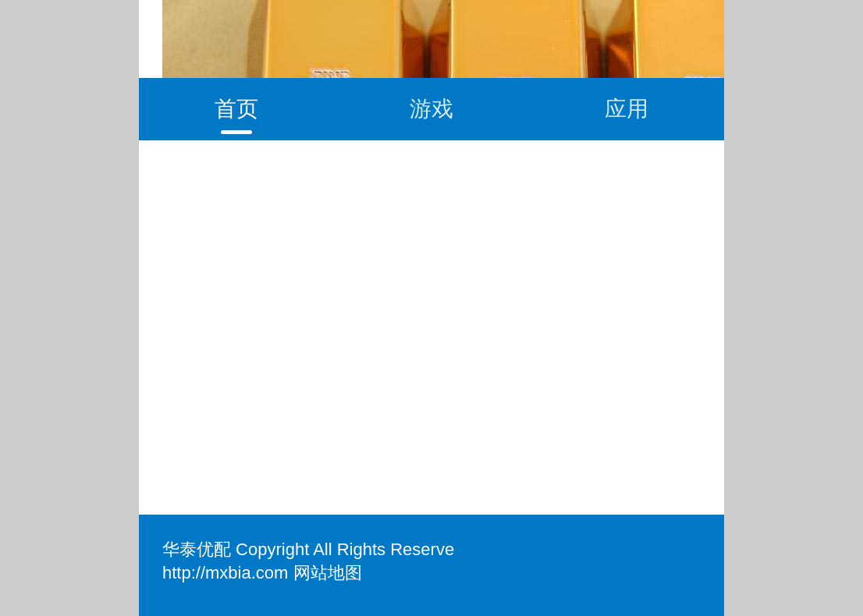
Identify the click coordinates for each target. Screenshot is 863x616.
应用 (627, 109)
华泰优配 (197, 549)
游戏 (431, 109)
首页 (236, 109)
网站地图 (328, 573)
